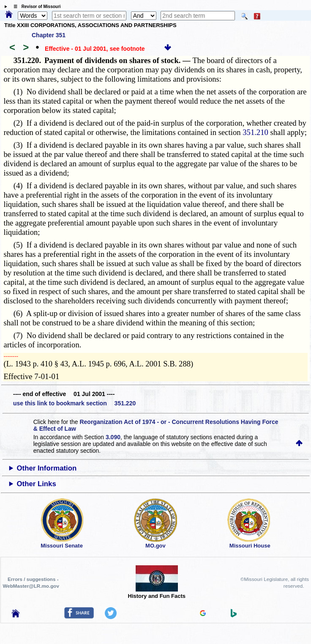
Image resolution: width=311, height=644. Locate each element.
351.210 (255, 132)
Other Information (47, 468)
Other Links (37, 484)
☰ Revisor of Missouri (35, 7)
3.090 (113, 437)
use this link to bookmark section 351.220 (74, 403)
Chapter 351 (49, 35)
